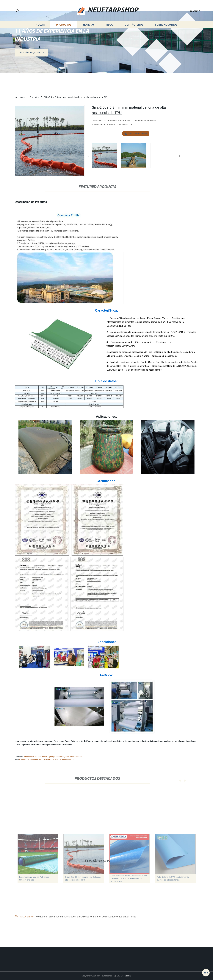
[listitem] (106, 155)
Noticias (89, 33)
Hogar (40, 33)
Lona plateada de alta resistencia (57, 745)
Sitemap (128, 976)
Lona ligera (191, 741)
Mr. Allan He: (25, 922)
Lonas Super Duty (67, 741)
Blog (110, 33)
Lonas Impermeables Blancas (28, 745)
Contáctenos (134, 33)
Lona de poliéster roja (142, 741)
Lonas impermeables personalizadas (169, 741)
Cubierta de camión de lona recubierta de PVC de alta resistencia (47, 760)
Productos (64, 33)
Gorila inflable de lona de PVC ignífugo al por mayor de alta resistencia (53, 757)
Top (206, 972)
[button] (17, 11)
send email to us (136, 134)
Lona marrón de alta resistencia (29, 741)
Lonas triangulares (102, 741)
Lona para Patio (51, 741)
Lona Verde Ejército (84, 741)
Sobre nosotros (166, 33)
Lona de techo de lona (121, 741)
